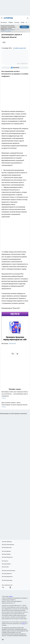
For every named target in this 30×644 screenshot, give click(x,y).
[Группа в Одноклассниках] (10, 587)
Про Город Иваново (6, 554)
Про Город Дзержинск (7, 573)
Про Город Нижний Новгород (8, 571)
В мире (23, 22)
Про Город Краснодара (7, 580)
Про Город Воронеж (6, 551)
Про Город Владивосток (7, 577)
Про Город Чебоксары (7, 542)
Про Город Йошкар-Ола (7, 557)
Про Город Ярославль (7, 547)
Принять (24, 27)
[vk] (13, 354)
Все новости (4, 22)
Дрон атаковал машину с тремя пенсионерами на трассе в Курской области (15, 405)
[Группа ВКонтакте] (15, 68)
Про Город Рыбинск (6, 564)
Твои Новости (5, 561)
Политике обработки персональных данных (8, 30)
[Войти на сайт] (28, 18)
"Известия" (13, 343)
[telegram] (18, 354)
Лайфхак (11, 22)
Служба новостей (19, 48)
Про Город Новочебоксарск (8, 545)
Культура (17, 22)
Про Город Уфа (5, 567)
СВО (4, 42)
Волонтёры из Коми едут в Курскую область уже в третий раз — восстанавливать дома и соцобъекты (15, 395)
